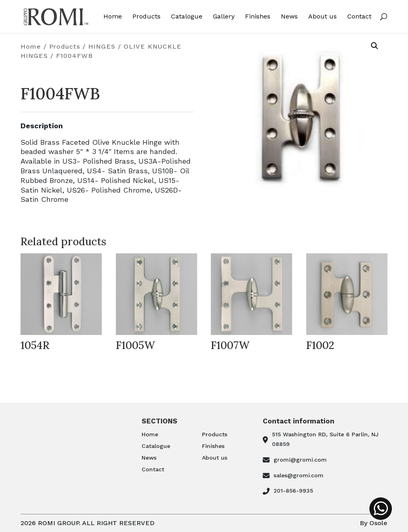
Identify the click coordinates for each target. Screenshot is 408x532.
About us (322, 17)
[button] (375, 46)
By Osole (374, 523)
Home (113, 17)
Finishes (258, 17)
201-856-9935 (293, 491)
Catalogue (187, 17)
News (289, 17)
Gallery (224, 17)
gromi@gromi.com (300, 460)
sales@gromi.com (299, 475)
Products (146, 17)
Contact (359, 17)
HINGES (102, 46)
